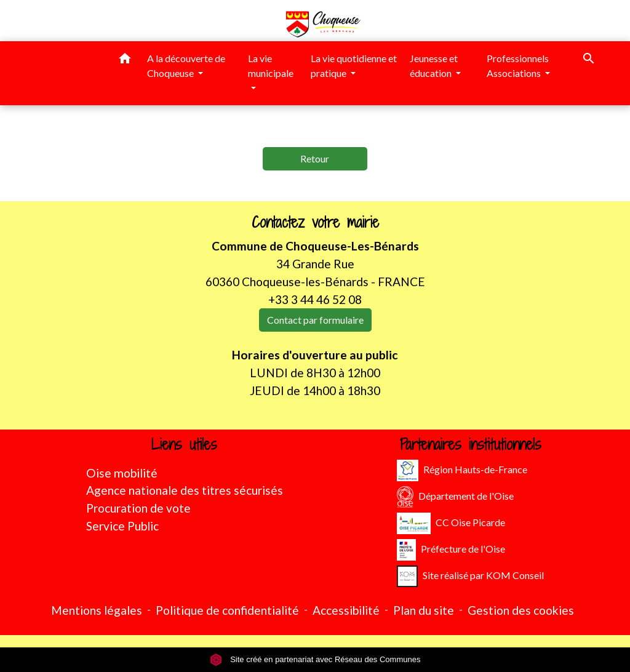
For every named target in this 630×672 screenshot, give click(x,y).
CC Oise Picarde (451, 523)
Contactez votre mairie (315, 222)
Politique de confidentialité (227, 610)
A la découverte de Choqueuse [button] (186, 66)
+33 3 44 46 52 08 (315, 299)
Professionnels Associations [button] (518, 66)
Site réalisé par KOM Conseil (470, 576)
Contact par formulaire (315, 320)
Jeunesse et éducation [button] (434, 66)
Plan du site (424, 610)
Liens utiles (184, 445)
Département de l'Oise (455, 497)
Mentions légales (97, 610)
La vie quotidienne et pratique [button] (354, 66)
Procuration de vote (138, 508)
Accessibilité (346, 610)
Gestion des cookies (521, 610)
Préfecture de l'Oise (451, 550)
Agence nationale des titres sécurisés (185, 490)
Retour (315, 158)
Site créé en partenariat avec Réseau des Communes (315, 659)
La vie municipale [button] (271, 66)
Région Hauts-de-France (462, 470)
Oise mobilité (122, 473)
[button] (125, 60)
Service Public (122, 526)
